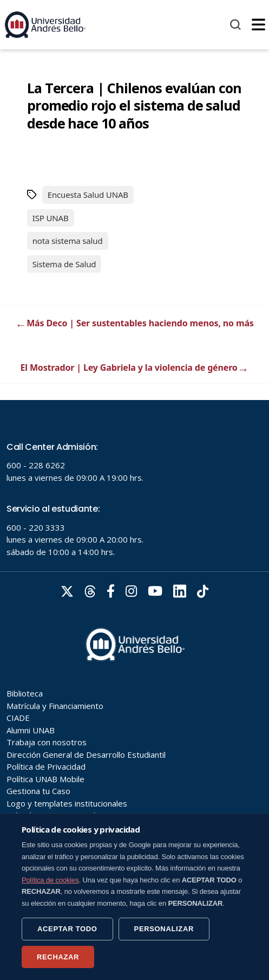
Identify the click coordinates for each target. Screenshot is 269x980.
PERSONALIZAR (164, 929)
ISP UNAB (51, 218)
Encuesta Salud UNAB (88, 195)
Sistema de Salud (64, 264)
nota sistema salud (68, 241)
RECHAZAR (58, 957)
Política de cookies (50, 880)
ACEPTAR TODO (67, 929)
